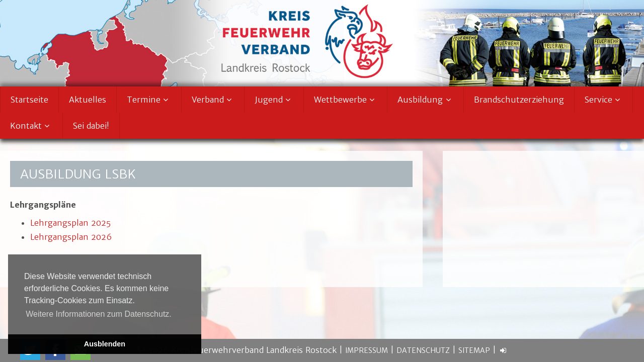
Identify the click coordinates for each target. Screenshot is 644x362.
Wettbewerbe (346, 100)
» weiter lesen (482, 263)
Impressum (367, 350)
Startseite (29, 100)
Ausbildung (425, 100)
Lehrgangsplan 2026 (71, 237)
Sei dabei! (91, 126)
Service (604, 100)
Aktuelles (88, 100)
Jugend (274, 100)
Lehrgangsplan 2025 (70, 223)
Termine (149, 100)
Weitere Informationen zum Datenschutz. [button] (99, 314)
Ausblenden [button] (105, 344)
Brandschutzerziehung (519, 100)
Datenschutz (423, 350)
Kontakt (31, 126)
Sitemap (474, 350)
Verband (213, 100)
